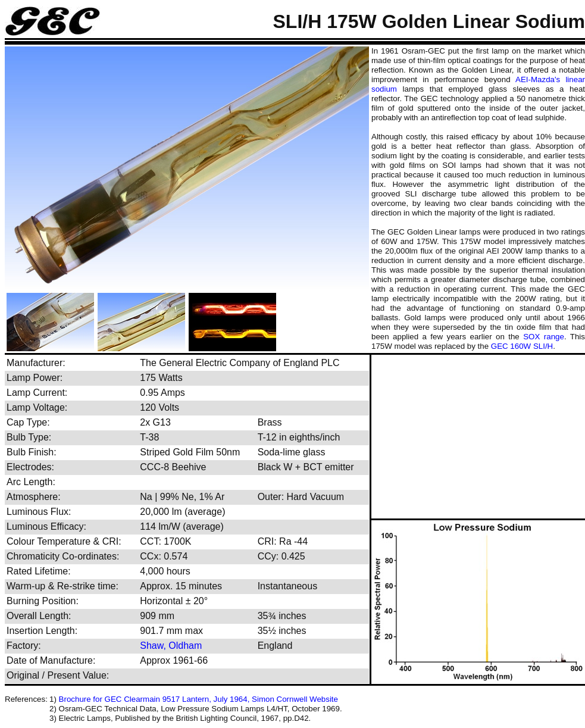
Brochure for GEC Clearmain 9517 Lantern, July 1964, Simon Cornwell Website (198, 699)
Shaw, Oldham (171, 646)
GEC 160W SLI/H (522, 346)
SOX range (544, 337)
